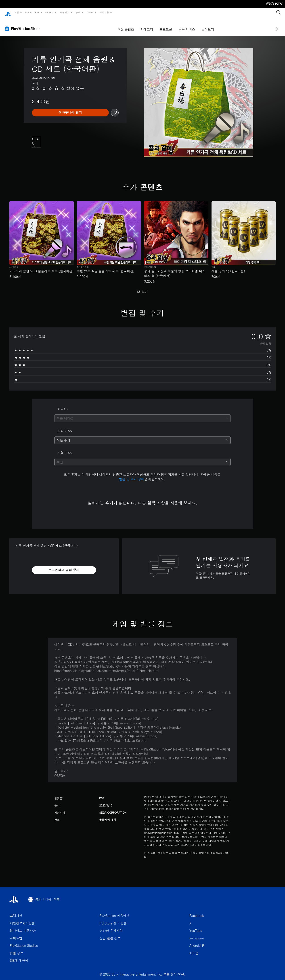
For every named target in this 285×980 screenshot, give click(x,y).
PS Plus (49, 12)
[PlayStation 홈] (8, 12)
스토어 (90, 12)
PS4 (37, 12)
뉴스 (78, 12)
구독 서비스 (163, 25)
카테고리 (123, 25)
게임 (16, 12)
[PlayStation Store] (23, 24)
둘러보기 (184, 25)
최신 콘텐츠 (102, 25)
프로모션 (142, 25)
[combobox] (142, 414)
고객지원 (104, 12)
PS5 (27, 12)
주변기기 (65, 12)
